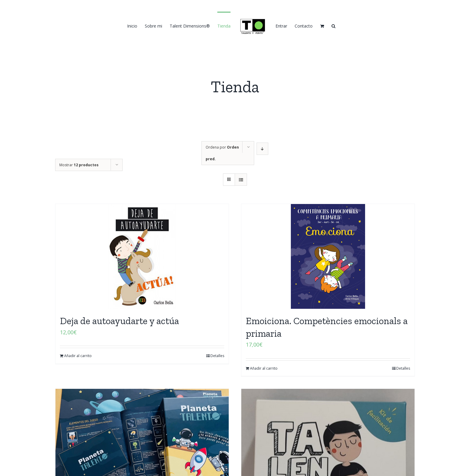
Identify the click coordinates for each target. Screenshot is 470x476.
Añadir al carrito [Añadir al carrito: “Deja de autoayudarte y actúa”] (78, 356)
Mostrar (79, 165)
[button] (333, 26)
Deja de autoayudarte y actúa (119, 321)
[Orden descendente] (262, 149)
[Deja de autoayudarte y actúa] (142, 256)
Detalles (217, 356)
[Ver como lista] (241, 180)
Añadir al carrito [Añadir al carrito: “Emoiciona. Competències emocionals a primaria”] (264, 368)
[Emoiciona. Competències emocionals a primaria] (328, 256)
